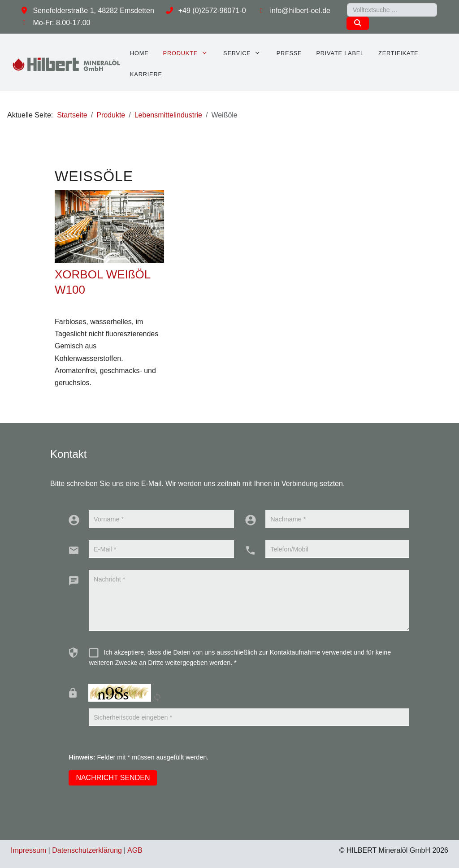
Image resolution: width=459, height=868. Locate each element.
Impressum (28, 850)
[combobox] (392, 10)
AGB (135, 850)
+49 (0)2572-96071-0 (212, 11)
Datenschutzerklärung (87, 850)
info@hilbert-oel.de (300, 11)
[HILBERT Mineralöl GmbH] (67, 64)
